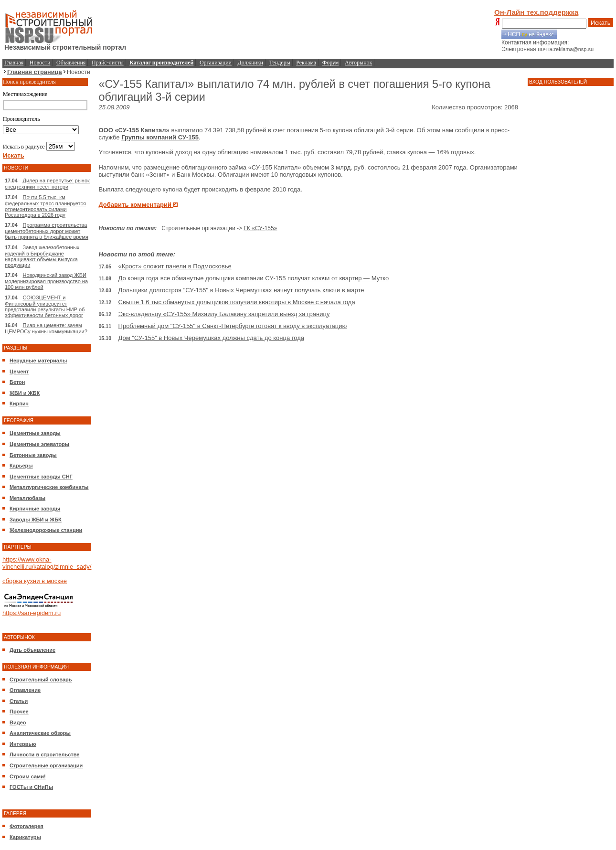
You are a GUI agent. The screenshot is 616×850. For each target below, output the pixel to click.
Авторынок (358, 63)
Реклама (306, 63)
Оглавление (25, 690)
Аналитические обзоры (40, 733)
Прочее (19, 712)
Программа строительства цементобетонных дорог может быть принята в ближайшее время (47, 231)
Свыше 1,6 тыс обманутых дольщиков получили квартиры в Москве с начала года (237, 302)
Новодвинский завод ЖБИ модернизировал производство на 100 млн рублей (46, 281)
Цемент (19, 372)
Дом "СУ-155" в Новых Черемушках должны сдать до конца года (211, 338)
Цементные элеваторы (39, 444)
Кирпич (19, 404)
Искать (601, 23)
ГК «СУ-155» (260, 228)
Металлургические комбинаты (49, 487)
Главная (14, 63)
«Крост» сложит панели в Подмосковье (175, 266)
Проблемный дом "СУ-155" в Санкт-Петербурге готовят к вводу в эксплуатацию (233, 326)
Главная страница (35, 72)
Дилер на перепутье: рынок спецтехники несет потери (47, 184)
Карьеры (21, 466)
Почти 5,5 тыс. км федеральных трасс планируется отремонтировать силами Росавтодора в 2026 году (45, 206)
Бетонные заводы (33, 455)
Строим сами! (28, 776)
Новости (40, 63)
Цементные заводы (35, 433)
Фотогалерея (27, 826)
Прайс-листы (108, 63)
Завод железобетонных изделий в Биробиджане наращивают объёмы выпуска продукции (42, 256)
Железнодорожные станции (46, 530)
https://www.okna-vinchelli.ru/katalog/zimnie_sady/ (47, 563)
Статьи (19, 701)
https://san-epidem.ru (32, 613)
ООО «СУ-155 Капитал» (135, 130)
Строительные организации (46, 765)
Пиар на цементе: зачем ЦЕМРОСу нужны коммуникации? (46, 328)
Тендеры (280, 63)
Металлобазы (27, 498)
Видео (18, 722)
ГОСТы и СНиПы (31, 787)
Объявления (71, 63)
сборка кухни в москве (35, 581)
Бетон (17, 382)
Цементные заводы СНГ (41, 477)
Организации (216, 63)
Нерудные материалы (38, 361)
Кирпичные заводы (35, 509)
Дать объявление (32, 650)
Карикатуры (25, 837)
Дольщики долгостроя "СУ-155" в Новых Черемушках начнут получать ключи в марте (241, 290)
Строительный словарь (41, 680)
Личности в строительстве (44, 754)
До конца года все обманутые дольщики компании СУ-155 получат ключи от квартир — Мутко (254, 278)
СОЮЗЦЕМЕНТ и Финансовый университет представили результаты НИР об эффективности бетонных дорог (45, 306)
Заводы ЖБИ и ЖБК (36, 520)
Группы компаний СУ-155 (160, 137)
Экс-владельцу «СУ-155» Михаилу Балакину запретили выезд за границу (224, 314)
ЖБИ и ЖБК (25, 393)
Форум (331, 63)
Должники (250, 63)
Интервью (23, 744)
